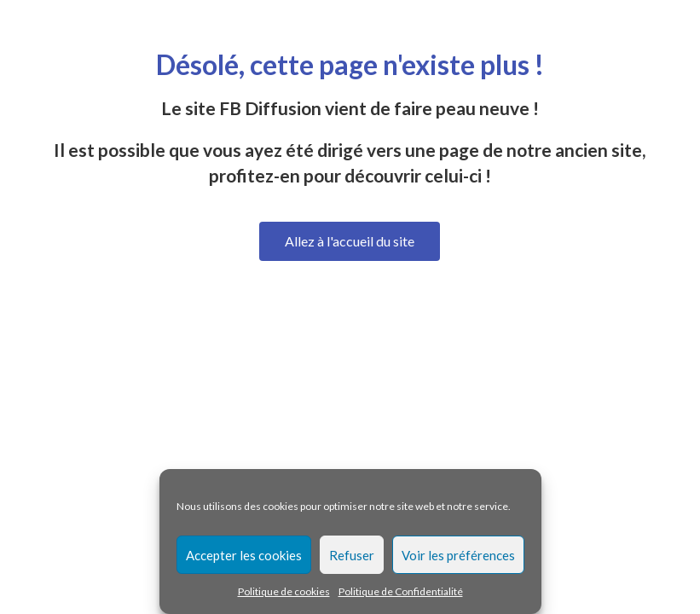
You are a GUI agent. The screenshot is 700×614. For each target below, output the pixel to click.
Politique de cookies (284, 591)
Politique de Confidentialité (401, 591)
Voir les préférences (458, 555)
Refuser (352, 555)
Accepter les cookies (244, 555)
